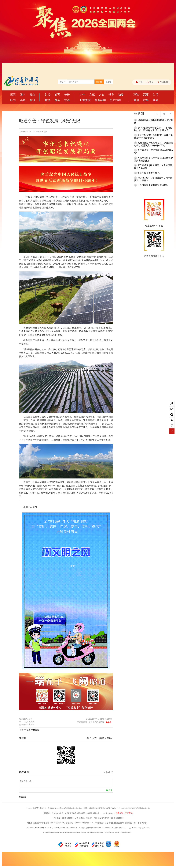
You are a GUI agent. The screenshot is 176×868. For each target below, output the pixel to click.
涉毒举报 (119, 813)
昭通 (13, 100)
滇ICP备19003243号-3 (36, 828)
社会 (57, 100)
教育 (57, 95)
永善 (29, 730)
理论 (136, 95)
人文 (102, 95)
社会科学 (100, 100)
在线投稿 (163, 82)
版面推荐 (115, 100)
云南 (32, 95)
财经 (48, 95)
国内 (23, 95)
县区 (23, 100)
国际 (13, 95)
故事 (146, 100)
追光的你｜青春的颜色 (148, 173)
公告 (67, 95)
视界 (156, 100)
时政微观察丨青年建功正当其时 (153, 185)
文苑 (92, 95)
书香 (111, 95)
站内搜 (99, 82)
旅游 (48, 100)
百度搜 (108, 82)
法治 (67, 100)
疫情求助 (129, 813)
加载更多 (23, 797)
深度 (146, 95)
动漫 (121, 95)
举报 (109, 722)
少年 (82, 95)
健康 (136, 100)
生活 (156, 95)
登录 (150, 82)
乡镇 (32, 100)
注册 (139, 82)
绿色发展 (35, 730)
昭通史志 (85, 100)
